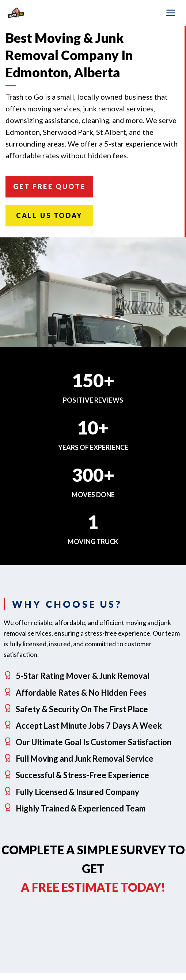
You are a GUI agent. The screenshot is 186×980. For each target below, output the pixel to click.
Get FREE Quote (49, 186)
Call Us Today (49, 215)
